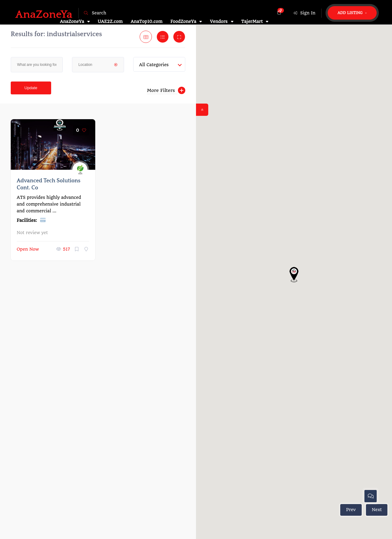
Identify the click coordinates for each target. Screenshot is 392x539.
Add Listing (352, 13)
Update (31, 88)
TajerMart (255, 21)
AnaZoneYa (75, 21)
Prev (351, 510)
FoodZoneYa (186, 21)
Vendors (221, 21)
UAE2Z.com (110, 21)
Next (377, 510)
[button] (294, 275)
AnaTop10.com (147, 21)
